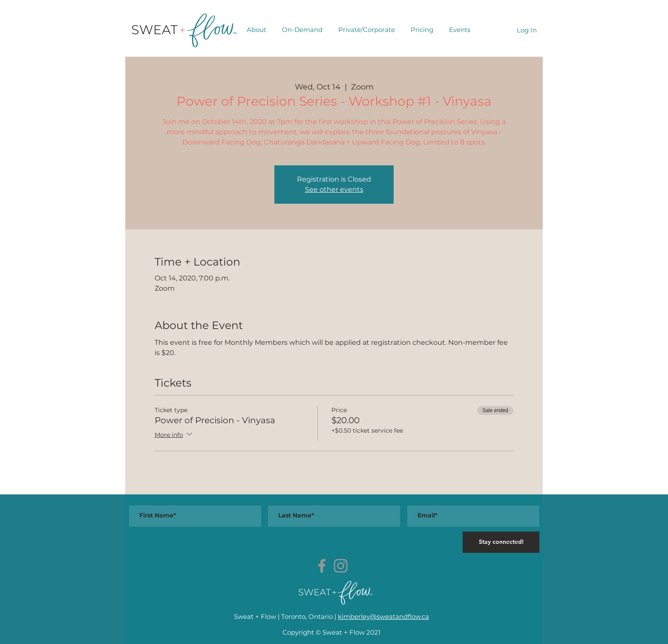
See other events (334, 189)
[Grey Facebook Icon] (322, 566)
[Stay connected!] (501, 542)
